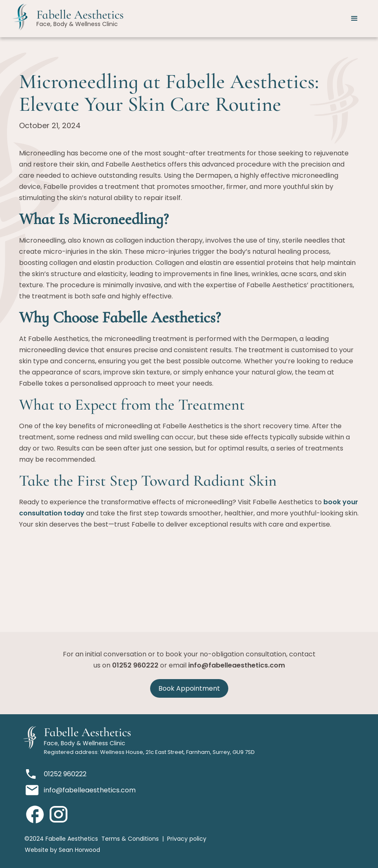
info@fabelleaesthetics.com (237, 665)
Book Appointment (189, 688)
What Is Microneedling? (94, 219)
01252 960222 (135, 665)
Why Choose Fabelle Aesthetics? (120, 317)
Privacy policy (187, 839)
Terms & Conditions (130, 839)
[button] (354, 19)
